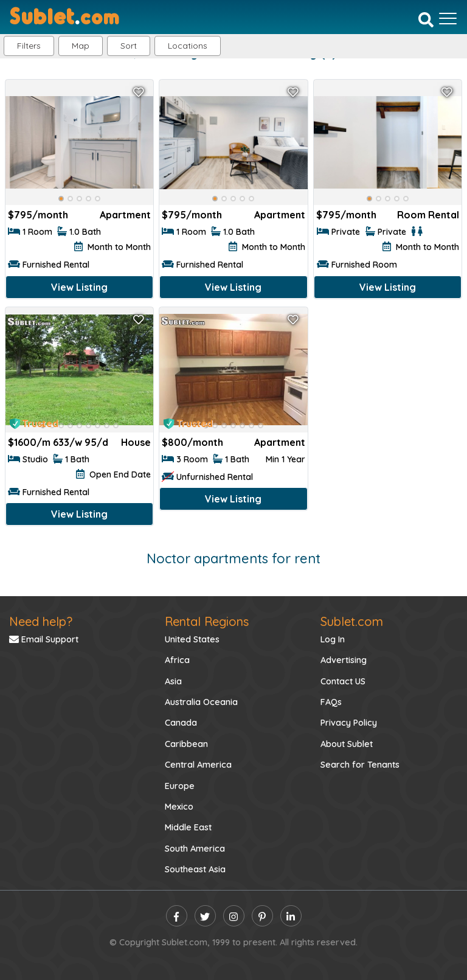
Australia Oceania (201, 702)
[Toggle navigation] (448, 18)
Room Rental (428, 215)
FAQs (331, 702)
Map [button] (81, 46)
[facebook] (177, 916)
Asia (173, 681)
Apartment (125, 215)
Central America (198, 765)
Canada (181, 723)
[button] (188, 46)
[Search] (426, 19)
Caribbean (186, 744)
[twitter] (205, 916)
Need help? (41, 621)
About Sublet (347, 744)
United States (192, 639)
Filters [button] (29, 46)
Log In (333, 639)
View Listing (79, 287)
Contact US (343, 681)
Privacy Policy (349, 723)
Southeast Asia (195, 869)
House (136, 442)
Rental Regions (207, 621)
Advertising (344, 660)
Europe (180, 786)
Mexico (179, 807)
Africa (177, 660)
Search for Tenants (360, 765)
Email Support (44, 639)
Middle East (188, 827)
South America (195, 849)
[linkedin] (291, 916)
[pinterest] (262, 916)
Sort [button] (129, 46)
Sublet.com (352, 621)
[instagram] (234, 916)
